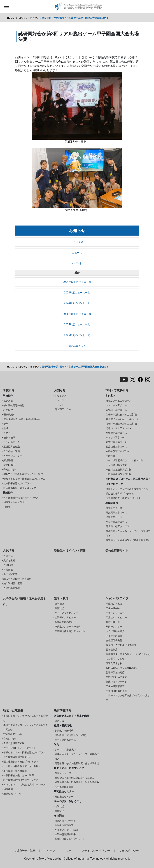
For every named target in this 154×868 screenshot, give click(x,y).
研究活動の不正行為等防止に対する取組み (77, 782)
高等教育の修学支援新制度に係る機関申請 (77, 763)
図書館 (7, 507)
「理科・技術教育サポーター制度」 (22, 766)
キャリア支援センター (66, 613)
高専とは (8, 401)
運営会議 (59, 721)
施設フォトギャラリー (15, 502)
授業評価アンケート (116, 682)
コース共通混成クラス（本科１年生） (126, 460)
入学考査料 (9, 560)
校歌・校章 (9, 437)
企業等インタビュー (65, 617)
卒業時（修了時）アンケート (70, 631)
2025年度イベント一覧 (77, 335)
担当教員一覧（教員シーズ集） (71, 735)
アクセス (8, 433)
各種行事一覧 (113, 622)
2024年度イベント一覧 (77, 303)
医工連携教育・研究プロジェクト (21, 488)
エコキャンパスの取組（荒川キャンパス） (26, 785)
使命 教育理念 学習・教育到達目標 (21, 419)
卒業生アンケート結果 (66, 830)
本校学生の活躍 (114, 636)
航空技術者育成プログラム (17, 483)
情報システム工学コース (119, 428)
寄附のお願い (10, 470)
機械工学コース (114, 508)
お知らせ (21, 18)
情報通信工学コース (116, 433)
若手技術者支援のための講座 (19, 775)
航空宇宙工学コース (116, 442)
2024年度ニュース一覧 (77, 293)
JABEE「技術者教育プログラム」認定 (23, 474)
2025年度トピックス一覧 (77, 314)
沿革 (6, 424)
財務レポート (10, 465)
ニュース (77, 253)
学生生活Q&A (113, 608)
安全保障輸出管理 (64, 787)
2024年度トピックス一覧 (77, 282)
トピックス (34, 18)
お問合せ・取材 (25, 851)
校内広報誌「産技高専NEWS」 (122, 668)
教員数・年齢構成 (64, 731)
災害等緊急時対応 (115, 673)
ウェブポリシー (129, 851)
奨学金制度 (112, 650)
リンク (68, 851)
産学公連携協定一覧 (65, 740)
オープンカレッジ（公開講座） (20, 748)
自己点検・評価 (12, 451)
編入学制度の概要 (13, 583)
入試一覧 (8, 556)
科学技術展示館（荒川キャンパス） (22, 498)
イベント (77, 263)
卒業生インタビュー (116, 617)
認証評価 (8, 460)
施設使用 (8, 789)
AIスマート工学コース (117, 405)
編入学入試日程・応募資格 (17, 579)
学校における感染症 (116, 677)
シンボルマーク (12, 442)
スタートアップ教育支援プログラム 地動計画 (128, 698)
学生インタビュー (115, 613)
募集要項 (8, 570)
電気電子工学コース (116, 513)
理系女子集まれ (114, 663)
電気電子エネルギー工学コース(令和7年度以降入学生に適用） (122, 422)
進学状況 (59, 604)
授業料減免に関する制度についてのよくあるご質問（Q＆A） (128, 657)
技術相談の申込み (13, 734)
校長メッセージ (63, 773)
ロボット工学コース (116, 437)
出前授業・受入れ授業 (15, 771)
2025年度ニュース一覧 (77, 325)
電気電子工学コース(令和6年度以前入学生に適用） (122, 412)
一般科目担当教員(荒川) (118, 474)
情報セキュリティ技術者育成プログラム (24, 479)
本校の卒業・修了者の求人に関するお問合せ (26, 718)
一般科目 (111, 456)
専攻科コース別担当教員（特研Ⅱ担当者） (128, 540)
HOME (10, 18)
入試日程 (8, 565)
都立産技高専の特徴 (14, 405)
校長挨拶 (8, 410)
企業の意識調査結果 (14, 743)
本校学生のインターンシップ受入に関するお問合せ (26, 727)
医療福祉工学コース (116, 447)
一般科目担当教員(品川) (118, 470)
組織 (6, 428)
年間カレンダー (114, 627)
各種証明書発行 (114, 640)
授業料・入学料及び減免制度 (121, 645)
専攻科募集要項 (12, 588)
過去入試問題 (10, 574)
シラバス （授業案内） (118, 465)
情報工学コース (114, 517)
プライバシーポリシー (96, 851)
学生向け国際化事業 (116, 691)
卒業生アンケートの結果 (68, 627)
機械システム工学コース (119, 401)
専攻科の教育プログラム (119, 526)
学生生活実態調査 (115, 686)
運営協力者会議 (12, 447)
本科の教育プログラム (118, 451)
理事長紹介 (9, 415)
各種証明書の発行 (64, 622)
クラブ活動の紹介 (115, 631)
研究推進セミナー (64, 797)
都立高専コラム (77, 346)
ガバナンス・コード (14, 456)
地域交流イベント (13, 794)
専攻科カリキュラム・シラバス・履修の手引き (128, 533)
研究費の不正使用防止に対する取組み (75, 778)
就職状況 (59, 608)
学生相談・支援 (114, 604)
